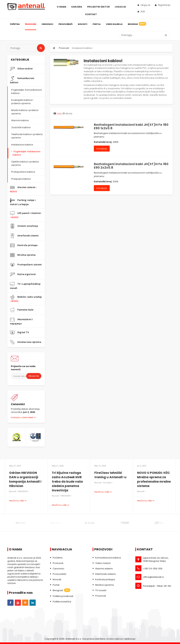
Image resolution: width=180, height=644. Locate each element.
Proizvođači (66, 24)
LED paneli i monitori (26, 215)
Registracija (163, 5)
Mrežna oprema (23, 255)
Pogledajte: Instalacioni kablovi (26, 153)
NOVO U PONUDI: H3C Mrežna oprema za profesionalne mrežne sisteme (154, 479)
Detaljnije (102, 149)
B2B (141, 12)
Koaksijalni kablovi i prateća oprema (22, 102)
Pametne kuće (22, 310)
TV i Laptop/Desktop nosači (25, 286)
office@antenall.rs (153, 577)
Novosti (83, 24)
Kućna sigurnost (23, 274)
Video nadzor (21, 69)
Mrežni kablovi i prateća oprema (25, 112)
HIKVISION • (23, 491)
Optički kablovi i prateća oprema (25, 163)
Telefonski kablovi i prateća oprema (27, 136)
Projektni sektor (98, 7)
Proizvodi (31, 24)
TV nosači (101, 590)
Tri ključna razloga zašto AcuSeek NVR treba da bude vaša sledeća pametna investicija (67, 482)
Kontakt (91, 14)
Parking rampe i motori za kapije (23, 202)
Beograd (137, 24)
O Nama (62, 7)
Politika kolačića (62, 602)
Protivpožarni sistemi (26, 265)
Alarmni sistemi (23, 189)
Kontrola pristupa (24, 245)
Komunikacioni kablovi (22, 80)
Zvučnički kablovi (21, 127)
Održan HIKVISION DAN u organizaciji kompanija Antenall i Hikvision (25, 479)
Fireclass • (108, 483)
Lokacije (120, 7)
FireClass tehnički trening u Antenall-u (110, 475)
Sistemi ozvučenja (24, 226)
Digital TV (19, 333)
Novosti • (13, 491)
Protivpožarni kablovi (23, 172)
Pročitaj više (18, 501)
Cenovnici (47, 24)
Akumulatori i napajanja (22, 321)
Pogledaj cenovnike (23, 417)
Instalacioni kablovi (22, 145)
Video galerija (114, 24)
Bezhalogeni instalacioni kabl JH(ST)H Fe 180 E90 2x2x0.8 (131, 166)
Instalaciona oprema (26, 342)
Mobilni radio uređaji (26, 299)
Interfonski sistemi (24, 236)
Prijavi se (34, 376)
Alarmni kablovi (20, 120)
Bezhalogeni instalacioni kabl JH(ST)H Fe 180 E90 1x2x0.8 (131, 126)
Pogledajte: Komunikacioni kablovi (27, 91)
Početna (15, 24)
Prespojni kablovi (21, 179)
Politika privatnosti (63, 596)
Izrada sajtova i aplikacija (121, 639)
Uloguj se (144, 5)
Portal (97, 24)
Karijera (77, 7)
